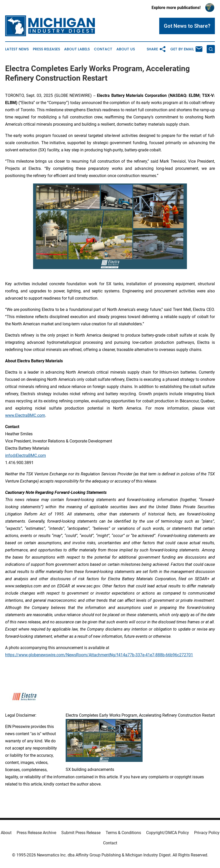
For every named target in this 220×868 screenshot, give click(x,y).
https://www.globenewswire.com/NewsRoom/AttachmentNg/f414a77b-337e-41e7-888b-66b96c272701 (99, 655)
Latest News (17, 49)
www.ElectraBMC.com (25, 415)
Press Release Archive (36, 833)
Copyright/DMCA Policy (168, 833)
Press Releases (46, 49)
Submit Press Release (81, 833)
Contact (103, 49)
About (6, 833)
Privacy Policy (207, 833)
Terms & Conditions (123, 833)
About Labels (77, 49)
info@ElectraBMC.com (26, 455)
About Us (126, 49)
